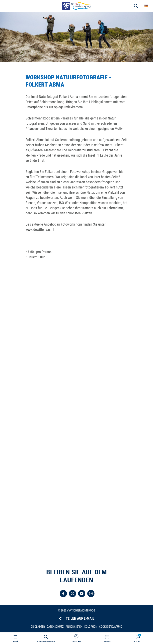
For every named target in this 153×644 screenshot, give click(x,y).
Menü (15, 642)
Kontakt (138, 642)
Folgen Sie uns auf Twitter (73, 594)
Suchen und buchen (46, 642)
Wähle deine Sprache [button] (146, 6)
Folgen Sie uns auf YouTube (82, 594)
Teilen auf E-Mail (80, 618)
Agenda (107, 642)
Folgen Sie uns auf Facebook (63, 594)
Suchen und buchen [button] (136, 6)
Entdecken (76, 642)
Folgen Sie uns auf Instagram (91, 594)
